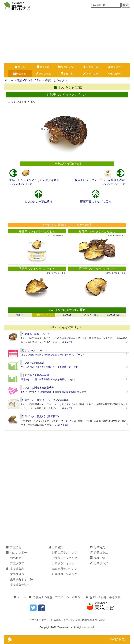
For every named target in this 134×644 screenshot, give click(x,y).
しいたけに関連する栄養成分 (38, 388)
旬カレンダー (67, 67)
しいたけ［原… (114, 315)
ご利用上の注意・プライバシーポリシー (56, 597)
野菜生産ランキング (65, 553)
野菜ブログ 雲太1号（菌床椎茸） (41, 416)
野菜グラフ (17, 563)
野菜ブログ (91, 74)
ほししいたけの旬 (32, 350)
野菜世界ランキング (65, 574)
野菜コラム (43, 74)
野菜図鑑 (43, 67)
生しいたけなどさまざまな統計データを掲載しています (49, 367)
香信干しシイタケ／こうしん (37, 232)
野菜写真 (20, 74)
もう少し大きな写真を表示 (67, 164)
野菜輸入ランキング (65, 558)
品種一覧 (67, 74)
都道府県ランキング (65, 569)
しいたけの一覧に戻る (39, 202)
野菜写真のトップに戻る (96, 202)
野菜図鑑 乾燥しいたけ (36, 334)
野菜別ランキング (63, 563)
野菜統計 (114, 67)
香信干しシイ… (43, 315)
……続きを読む (65, 342)
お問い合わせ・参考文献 (103, 597)
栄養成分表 (91, 67)
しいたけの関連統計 (33, 363)
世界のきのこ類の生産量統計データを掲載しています (48, 379)
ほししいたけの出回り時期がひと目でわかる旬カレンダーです (53, 355)
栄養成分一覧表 (20, 585)
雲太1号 (20, 315)
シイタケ (36, 80)
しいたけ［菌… (91, 315)
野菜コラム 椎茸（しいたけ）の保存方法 (45, 400)
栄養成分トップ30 (21, 580)
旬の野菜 (16, 558)
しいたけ (67, 315)
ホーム (20, 67)
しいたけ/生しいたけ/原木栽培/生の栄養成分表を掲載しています (54, 392)
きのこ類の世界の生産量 (36, 375)
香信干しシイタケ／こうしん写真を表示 (34, 180)
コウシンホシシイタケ (21, 184)
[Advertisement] (67, 37)
